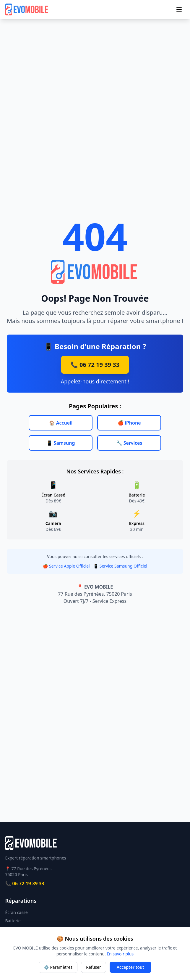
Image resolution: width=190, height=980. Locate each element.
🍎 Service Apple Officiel (66, 566)
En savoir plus (120, 954)
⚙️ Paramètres (58, 967)
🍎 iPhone (129, 423)
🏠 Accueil (61, 423)
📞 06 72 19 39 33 (95, 365)
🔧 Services (129, 443)
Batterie (13, 921)
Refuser (93, 967)
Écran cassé (17, 912)
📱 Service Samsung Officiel (120, 566)
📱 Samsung (61, 443)
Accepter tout (130, 967)
